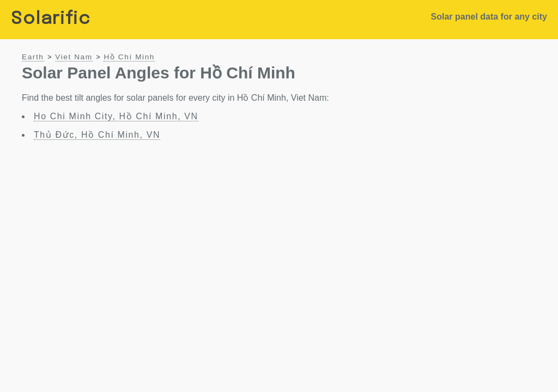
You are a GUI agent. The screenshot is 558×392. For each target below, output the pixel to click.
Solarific (51, 19)
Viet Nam (74, 57)
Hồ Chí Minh (129, 57)
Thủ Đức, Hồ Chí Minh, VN (97, 135)
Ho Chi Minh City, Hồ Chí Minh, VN (116, 116)
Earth (33, 57)
